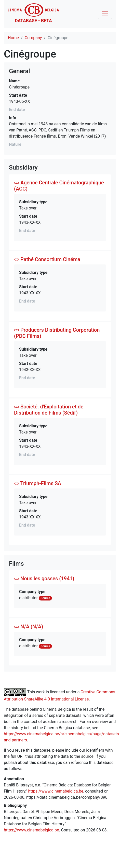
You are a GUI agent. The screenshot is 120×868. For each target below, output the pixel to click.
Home (13, 38)
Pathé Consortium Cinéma (47, 259)
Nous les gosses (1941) (44, 578)
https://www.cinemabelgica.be (56, 791)
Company (33, 38)
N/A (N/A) (29, 627)
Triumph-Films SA (38, 483)
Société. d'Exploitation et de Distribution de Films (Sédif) (49, 410)
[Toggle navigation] (105, 14)
